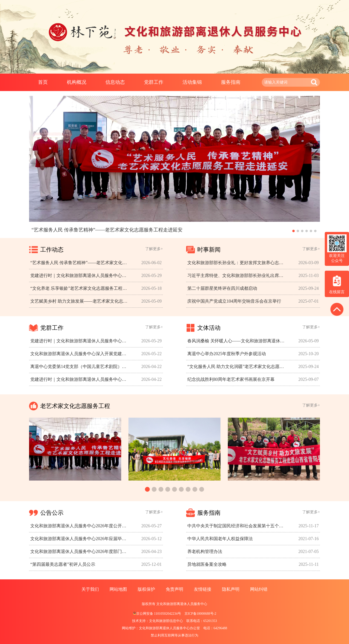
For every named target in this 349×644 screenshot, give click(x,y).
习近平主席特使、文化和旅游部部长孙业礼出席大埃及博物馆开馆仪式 (237, 276)
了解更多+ (154, 249)
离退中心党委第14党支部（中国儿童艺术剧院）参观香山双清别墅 (80, 367)
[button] (293, 231)
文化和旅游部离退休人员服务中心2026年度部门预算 (80, 552)
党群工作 (154, 82)
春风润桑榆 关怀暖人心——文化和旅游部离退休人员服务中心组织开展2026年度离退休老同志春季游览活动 (237, 341)
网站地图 (118, 589)
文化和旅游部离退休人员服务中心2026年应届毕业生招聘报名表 (80, 539)
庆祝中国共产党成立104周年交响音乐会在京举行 (234, 301)
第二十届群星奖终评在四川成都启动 (222, 288)
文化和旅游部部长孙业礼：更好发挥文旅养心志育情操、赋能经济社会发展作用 (237, 263)
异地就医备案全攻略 (207, 564)
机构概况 (77, 82)
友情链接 (203, 589)
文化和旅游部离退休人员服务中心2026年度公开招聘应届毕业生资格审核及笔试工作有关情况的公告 (80, 526)
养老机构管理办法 (205, 552)
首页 (43, 82)
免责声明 (174, 589)
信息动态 (115, 82)
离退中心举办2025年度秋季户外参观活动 (227, 354)
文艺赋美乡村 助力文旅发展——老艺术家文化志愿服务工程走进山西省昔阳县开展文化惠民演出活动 (80, 301)
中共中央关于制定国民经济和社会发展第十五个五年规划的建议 (237, 526)
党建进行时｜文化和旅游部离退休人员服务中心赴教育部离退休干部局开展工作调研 (80, 379)
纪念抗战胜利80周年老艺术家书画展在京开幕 (231, 379)
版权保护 (146, 589)
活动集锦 (192, 82)
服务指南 (231, 82)
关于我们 (90, 589)
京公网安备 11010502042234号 (157, 614)
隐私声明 (231, 589)
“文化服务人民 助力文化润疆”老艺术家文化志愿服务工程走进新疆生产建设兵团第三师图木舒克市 (237, 367)
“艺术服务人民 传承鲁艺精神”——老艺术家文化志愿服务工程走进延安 (80, 263)
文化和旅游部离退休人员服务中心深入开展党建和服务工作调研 (80, 354)
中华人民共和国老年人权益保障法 (220, 539)
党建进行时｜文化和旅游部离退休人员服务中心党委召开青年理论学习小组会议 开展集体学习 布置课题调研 (80, 276)
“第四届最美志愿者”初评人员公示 (63, 564)
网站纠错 (259, 589)
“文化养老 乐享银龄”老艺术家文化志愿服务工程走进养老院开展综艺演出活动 (80, 288)
